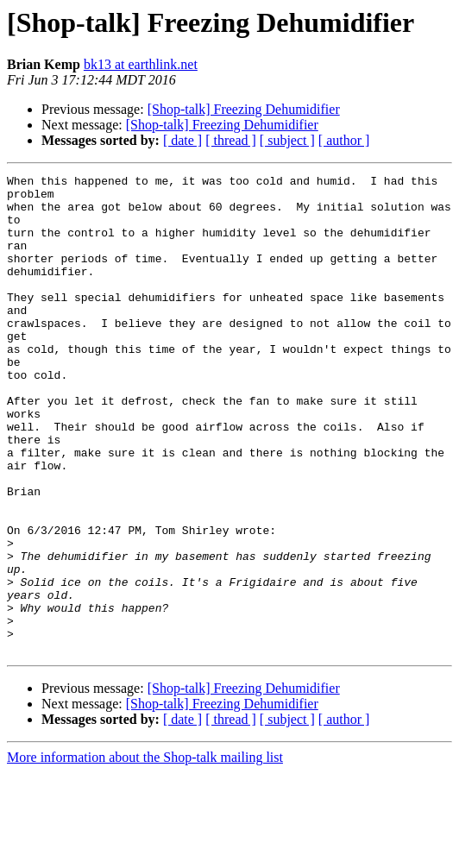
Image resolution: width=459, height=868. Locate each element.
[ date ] (182, 140)
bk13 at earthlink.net (141, 64)
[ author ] (344, 140)
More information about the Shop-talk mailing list (145, 853)
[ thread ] (231, 140)
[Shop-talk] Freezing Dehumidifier (244, 109)
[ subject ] (287, 140)
